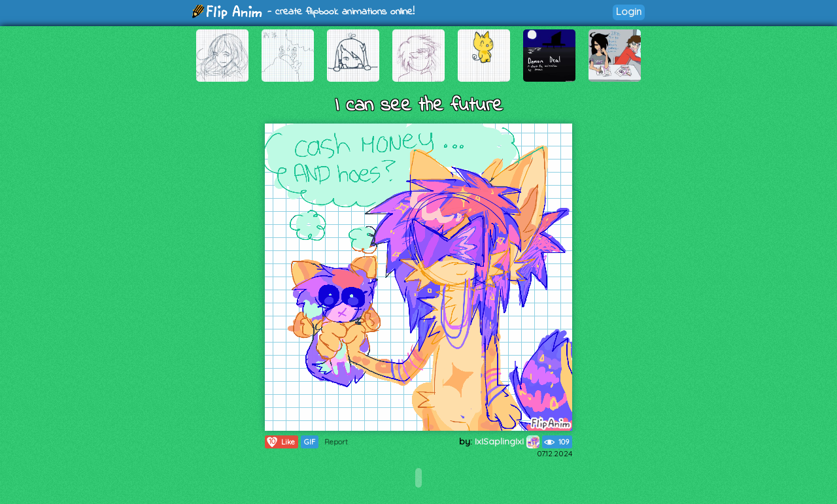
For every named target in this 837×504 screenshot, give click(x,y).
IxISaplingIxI (507, 441)
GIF (310, 442)
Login (629, 11)
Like (280, 442)
